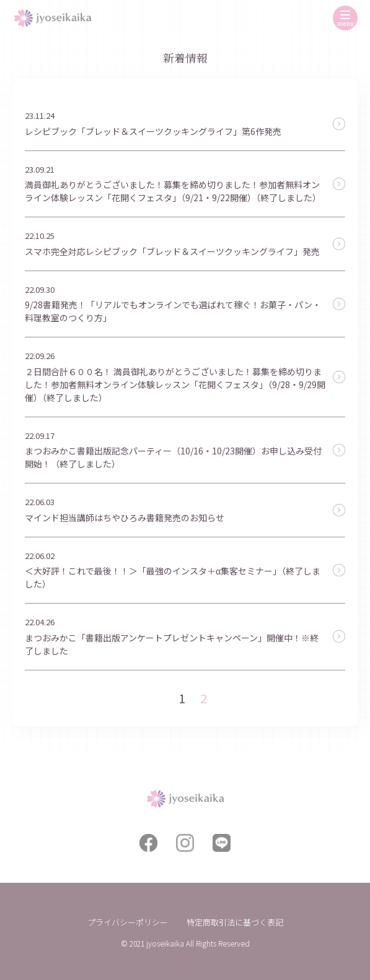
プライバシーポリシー (128, 922)
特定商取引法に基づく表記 (235, 922)
